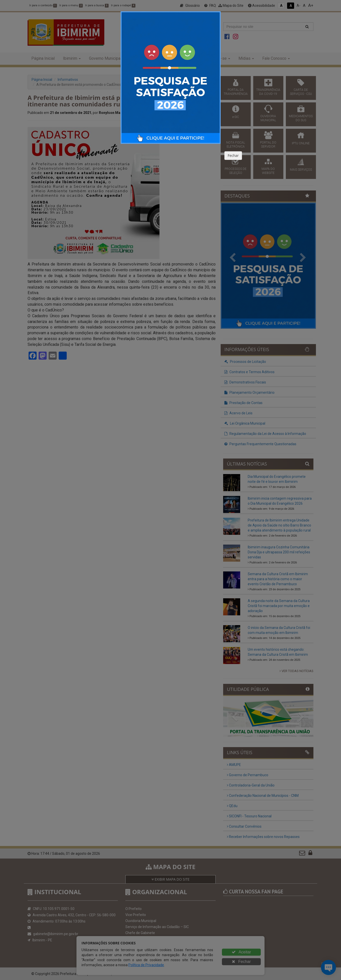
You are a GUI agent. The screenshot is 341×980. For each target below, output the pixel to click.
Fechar (233, 155)
